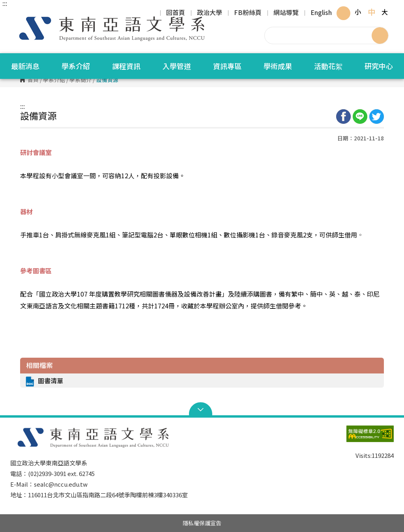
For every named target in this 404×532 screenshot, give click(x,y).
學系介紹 (76, 66)
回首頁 (176, 13)
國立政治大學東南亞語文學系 (18, 16)
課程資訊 (126, 66)
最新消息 (25, 66)
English (321, 13)
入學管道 (177, 66)
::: (5, 3)
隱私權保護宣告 (202, 523)
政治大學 (209, 13)
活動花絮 (328, 66)
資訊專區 (227, 66)
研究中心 (379, 66)
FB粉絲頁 (248, 13)
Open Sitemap (202, 410)
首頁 (33, 80)
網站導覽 (286, 13)
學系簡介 (80, 80)
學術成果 (278, 66)
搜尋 (380, 35)
